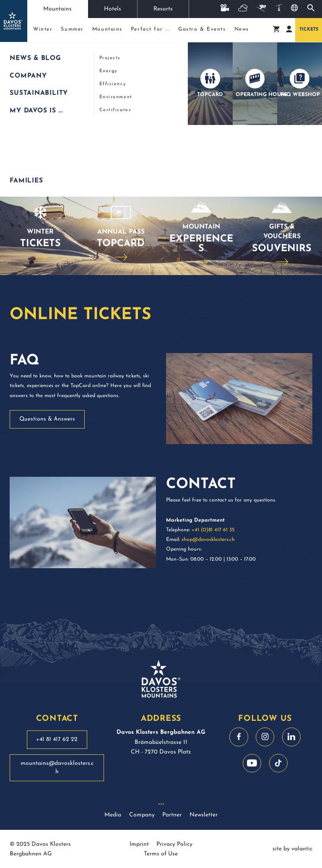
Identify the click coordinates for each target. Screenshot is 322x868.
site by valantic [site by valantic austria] (292, 849)
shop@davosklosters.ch (208, 540)
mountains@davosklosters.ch (57, 768)
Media (113, 815)
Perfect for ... (150, 29)
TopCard (121, 244)
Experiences (201, 244)
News (242, 29)
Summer (72, 29)
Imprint (139, 844)
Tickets (309, 30)
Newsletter (204, 815)
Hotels (113, 9)
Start (14, 53)
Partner (172, 815)
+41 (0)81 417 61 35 (213, 530)
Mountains (57, 9)
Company (142, 815)
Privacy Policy (174, 844)
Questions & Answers (47, 419)
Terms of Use (161, 854)
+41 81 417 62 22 (57, 739)
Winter (43, 29)
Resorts (163, 9)
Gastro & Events (202, 29)
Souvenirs (282, 249)
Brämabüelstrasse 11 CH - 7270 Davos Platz (161, 742)
